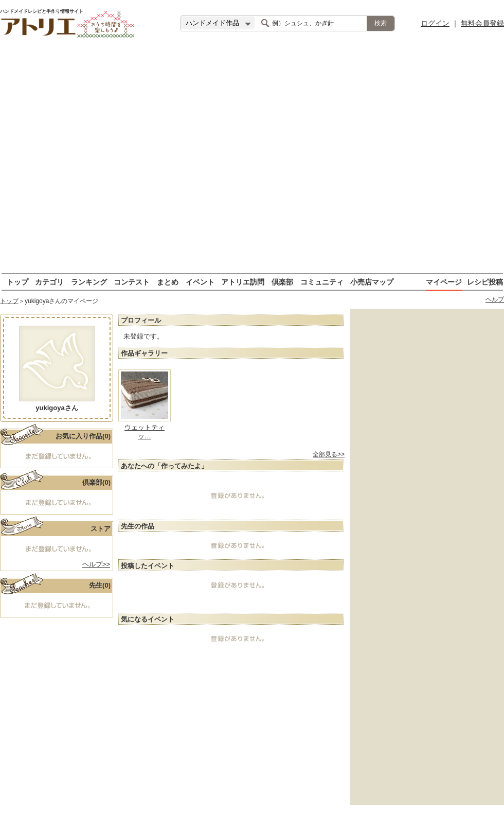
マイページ (444, 282)
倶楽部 (282, 282)
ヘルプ (495, 299)
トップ (17, 282)
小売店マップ (372, 282)
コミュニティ (322, 282)
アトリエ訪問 (243, 282)
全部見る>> (329, 454)
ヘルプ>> (96, 564)
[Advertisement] (113, 160)
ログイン (435, 23)
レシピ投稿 (485, 282)
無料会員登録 (482, 23)
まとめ (168, 282)
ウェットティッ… (145, 432)
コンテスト (132, 282)
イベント (200, 282)
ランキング (89, 282)
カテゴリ (49, 282)
